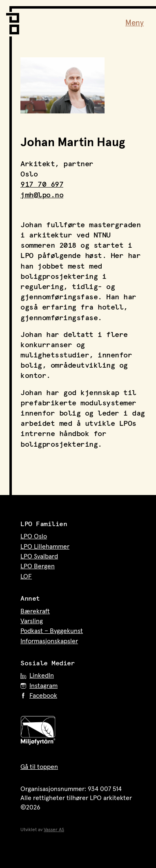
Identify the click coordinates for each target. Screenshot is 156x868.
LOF (26, 576)
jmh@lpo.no (42, 195)
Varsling (32, 621)
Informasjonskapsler (49, 641)
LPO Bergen (38, 566)
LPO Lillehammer (45, 547)
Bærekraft (35, 611)
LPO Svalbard (39, 556)
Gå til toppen (39, 767)
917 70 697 (42, 185)
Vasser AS (54, 830)
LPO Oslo (34, 536)
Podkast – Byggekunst (52, 631)
